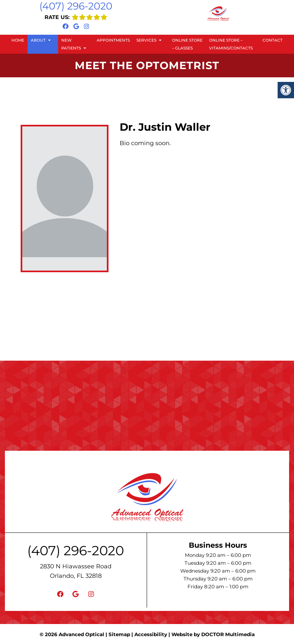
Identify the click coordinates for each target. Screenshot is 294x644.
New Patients (71, 44)
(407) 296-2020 (76, 6)
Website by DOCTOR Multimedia (213, 634)
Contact (273, 40)
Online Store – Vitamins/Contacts (231, 44)
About (38, 40)
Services (146, 40)
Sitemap (119, 634)
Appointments (113, 40)
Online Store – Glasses (187, 44)
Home (18, 40)
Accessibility (151, 634)
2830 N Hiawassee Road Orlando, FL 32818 (76, 571)
